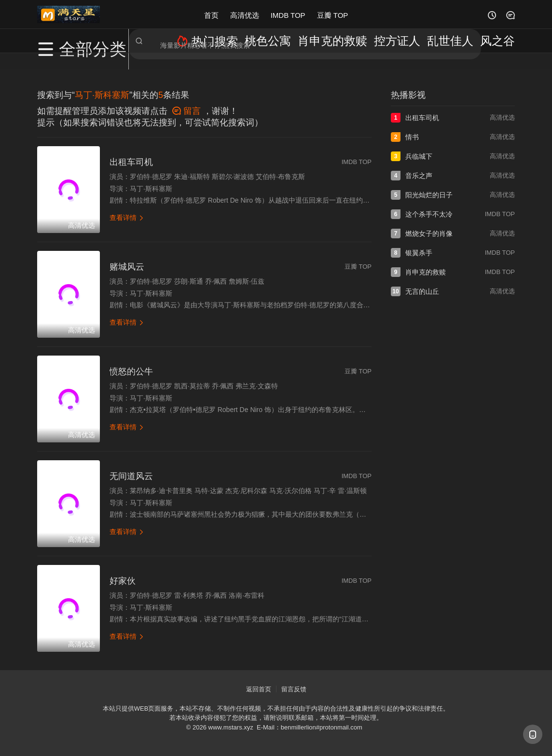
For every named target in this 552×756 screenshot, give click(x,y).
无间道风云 (131, 476)
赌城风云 (127, 267)
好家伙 (123, 581)
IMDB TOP (288, 14)
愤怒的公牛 (131, 371)
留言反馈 (294, 689)
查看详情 (127, 218)
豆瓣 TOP (333, 14)
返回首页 (259, 689)
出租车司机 (131, 162)
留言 (186, 111)
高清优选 (245, 14)
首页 (211, 14)
